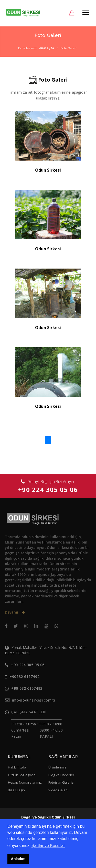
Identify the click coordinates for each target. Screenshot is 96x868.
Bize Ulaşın (16, 790)
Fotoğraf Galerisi (61, 782)
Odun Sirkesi (48, 170)
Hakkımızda (17, 767)
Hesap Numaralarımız (25, 782)
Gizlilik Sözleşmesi (22, 775)
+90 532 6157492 (27, 688)
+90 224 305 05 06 (48, 490)
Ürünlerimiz (57, 767)
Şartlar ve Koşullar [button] (48, 846)
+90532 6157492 (24, 677)
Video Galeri (58, 790)
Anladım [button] (18, 859)
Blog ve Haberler (61, 775)
